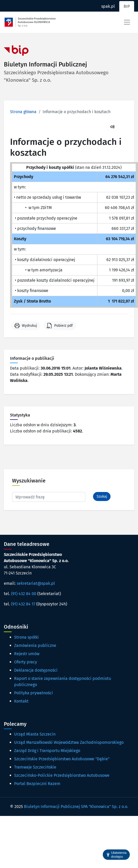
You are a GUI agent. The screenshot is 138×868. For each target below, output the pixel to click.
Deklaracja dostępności (36, 670)
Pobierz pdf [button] (63, 326)
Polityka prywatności (34, 693)
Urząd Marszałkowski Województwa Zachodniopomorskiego (69, 742)
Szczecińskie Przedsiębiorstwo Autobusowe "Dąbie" (62, 759)
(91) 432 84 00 (24, 594)
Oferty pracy (26, 662)
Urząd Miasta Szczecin (35, 734)
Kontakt (21, 701)
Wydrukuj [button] (29, 326)
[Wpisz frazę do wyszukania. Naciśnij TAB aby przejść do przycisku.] (49, 497)
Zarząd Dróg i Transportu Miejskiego (47, 751)
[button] (116, 855)
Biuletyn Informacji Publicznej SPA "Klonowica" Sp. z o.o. (76, 807)
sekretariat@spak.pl (36, 583)
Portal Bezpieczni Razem (37, 784)
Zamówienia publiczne (35, 645)
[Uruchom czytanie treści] (112, 127)
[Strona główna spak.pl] (30, 22)
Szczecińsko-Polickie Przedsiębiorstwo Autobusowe (62, 775)
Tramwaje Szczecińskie (35, 767)
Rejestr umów (27, 654)
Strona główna (23, 112)
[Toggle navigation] (127, 22)
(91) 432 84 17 (23, 604)
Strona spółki (26, 637)
